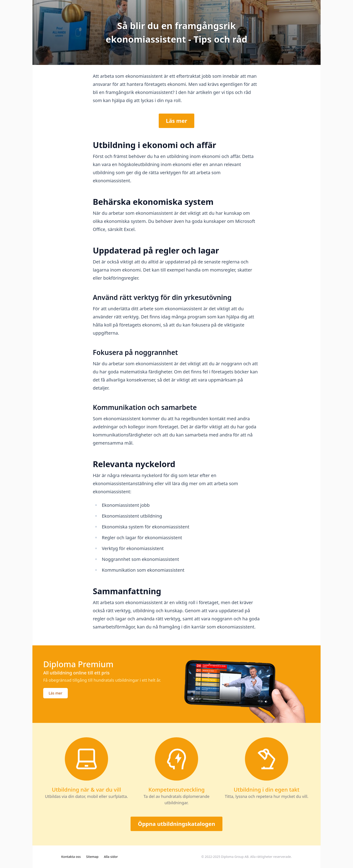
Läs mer (177, 121)
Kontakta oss (71, 857)
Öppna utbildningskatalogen (176, 824)
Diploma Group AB (235, 857)
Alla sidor (111, 857)
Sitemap (92, 857)
